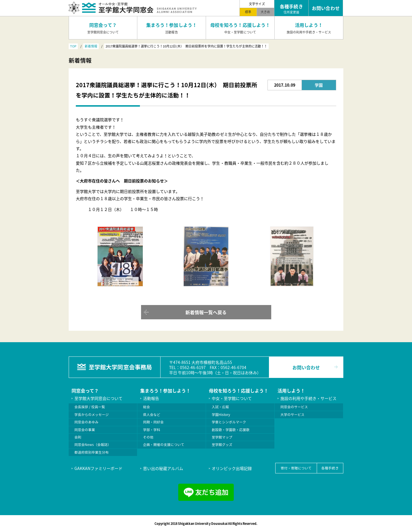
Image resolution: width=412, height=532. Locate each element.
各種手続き (330, 468)
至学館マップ (222, 437)
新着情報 (91, 46)
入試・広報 (220, 407)
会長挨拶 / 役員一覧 (90, 407)
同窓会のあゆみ (86, 422)
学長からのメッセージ (92, 415)
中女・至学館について (232, 398)
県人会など (152, 415)
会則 (78, 437)
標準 (248, 12)
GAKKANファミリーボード (98, 468)
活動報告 (151, 398)
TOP (73, 46)
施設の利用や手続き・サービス (308, 398)
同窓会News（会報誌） (93, 445)
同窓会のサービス (294, 407)
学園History (221, 415)
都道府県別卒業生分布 (92, 452)
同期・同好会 (153, 422)
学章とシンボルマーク (229, 422)
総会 (146, 407)
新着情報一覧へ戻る (206, 312)
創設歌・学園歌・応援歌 (231, 430)
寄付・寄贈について (296, 468)
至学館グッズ (222, 445)
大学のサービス (292, 415)
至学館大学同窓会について (98, 398)
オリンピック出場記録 (232, 468)
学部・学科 (152, 430)
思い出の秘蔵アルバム (163, 468)
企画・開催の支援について (164, 445)
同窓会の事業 (85, 430)
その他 (148, 437)
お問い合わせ (306, 367)
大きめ (265, 12)
